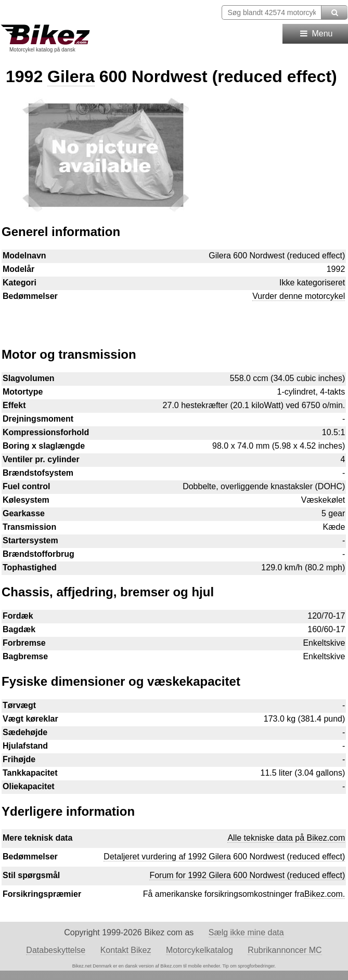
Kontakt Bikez (126, 950)
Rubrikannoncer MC (285, 950)
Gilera (71, 76)
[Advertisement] (174, 319)
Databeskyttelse (56, 950)
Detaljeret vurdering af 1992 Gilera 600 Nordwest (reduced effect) (224, 857)
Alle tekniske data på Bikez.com (286, 838)
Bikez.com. (325, 894)
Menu (315, 34)
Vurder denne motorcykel (299, 296)
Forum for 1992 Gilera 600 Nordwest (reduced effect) (247, 875)
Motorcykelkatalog (199, 950)
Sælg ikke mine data (246, 932)
